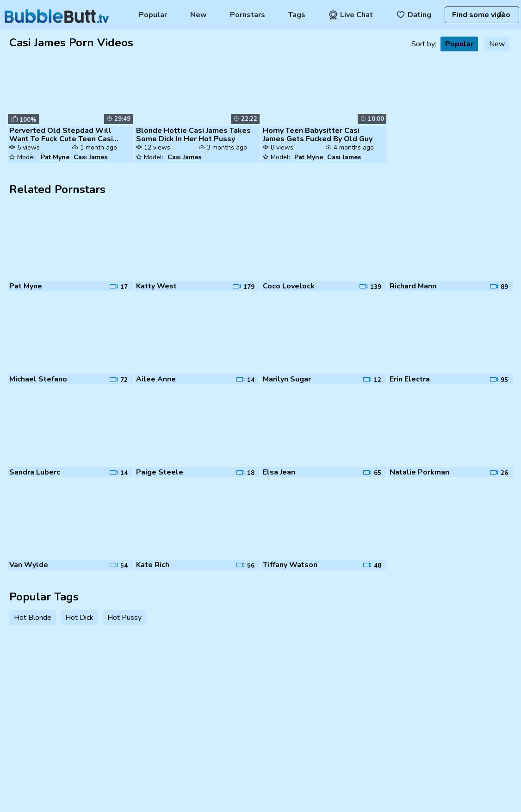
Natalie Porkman (419, 472)
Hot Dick (79, 618)
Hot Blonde (33, 618)
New (198, 15)
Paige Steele (160, 472)
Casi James (90, 157)
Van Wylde (29, 565)
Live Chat (351, 15)
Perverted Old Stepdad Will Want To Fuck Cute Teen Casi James (61, 135)
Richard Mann (413, 286)
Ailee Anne (156, 379)
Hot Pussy (124, 618)
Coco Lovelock (289, 286)
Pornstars (248, 15)
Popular (153, 15)
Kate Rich (153, 565)
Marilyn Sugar (287, 379)
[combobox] (482, 15)
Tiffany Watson (290, 565)
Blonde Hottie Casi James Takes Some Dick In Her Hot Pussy (193, 135)
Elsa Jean (279, 472)
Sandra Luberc (35, 472)
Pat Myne (55, 157)
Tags (297, 15)
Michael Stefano (38, 379)
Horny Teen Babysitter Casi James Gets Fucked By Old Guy (318, 135)
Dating (414, 15)
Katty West (156, 286)
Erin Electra (410, 379)
